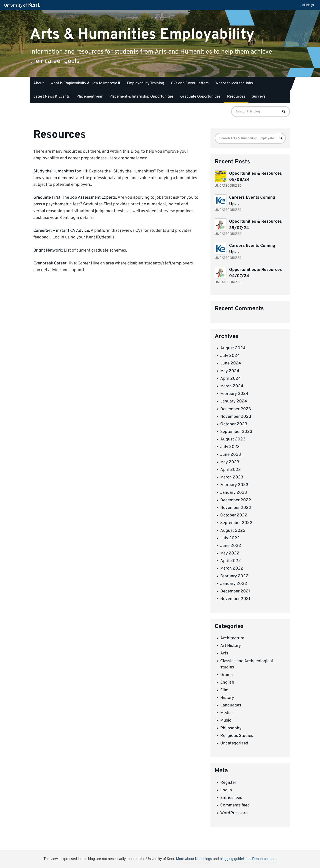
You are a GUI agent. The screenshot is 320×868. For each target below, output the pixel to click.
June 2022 (231, 546)
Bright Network (48, 250)
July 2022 (230, 538)
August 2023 (233, 439)
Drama (226, 675)
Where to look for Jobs (234, 83)
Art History (231, 646)
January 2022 (234, 584)
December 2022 (236, 500)
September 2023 (236, 432)
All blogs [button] (308, 5)
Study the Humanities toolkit (60, 171)
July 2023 (230, 447)
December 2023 (236, 409)
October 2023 (234, 424)
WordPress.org (234, 813)
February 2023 (234, 485)
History (227, 698)
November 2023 (236, 417)
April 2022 (231, 561)
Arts (224, 653)
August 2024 (233, 348)
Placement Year (90, 97)
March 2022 (232, 568)
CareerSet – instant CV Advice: (62, 231)
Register (228, 783)
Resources (236, 97)
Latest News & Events (52, 97)
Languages (231, 705)
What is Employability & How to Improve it (85, 83)
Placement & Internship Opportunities (141, 97)
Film (224, 690)
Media (226, 713)
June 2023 (231, 455)
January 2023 (234, 493)
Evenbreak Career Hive (55, 263)
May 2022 (230, 553)
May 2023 (230, 462)
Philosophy (231, 728)
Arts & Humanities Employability (142, 34)
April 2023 (230, 470)
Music (226, 720)
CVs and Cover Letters (190, 83)
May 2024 (230, 371)
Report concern (264, 859)
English (227, 682)
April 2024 (231, 379)
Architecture (232, 638)
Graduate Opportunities (200, 97)
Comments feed (235, 805)
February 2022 (234, 576)
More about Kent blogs (194, 859)
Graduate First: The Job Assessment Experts (75, 198)
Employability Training (146, 83)
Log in (226, 790)
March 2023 (232, 477)
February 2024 (234, 394)
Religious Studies (237, 736)
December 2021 (235, 591)
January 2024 (234, 401)
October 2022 (234, 515)
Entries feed (231, 798)
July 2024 (230, 356)
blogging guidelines (235, 859)
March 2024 (232, 386)
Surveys (259, 97)
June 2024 (231, 363)
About (39, 83)
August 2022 (233, 531)
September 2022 (236, 523)
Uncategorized (234, 743)
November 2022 (236, 508)
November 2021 (235, 599)
